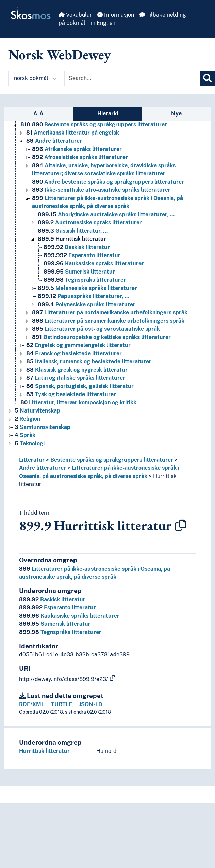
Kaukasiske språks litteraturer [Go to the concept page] (94, 263)
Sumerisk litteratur (55, 624)
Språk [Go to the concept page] (25, 435)
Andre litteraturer (43, 468)
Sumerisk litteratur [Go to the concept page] (79, 272)
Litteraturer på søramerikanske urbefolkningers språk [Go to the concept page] (108, 321)
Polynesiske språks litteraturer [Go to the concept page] (87, 304)
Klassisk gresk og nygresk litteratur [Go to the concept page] (77, 370)
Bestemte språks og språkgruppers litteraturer (112, 460)
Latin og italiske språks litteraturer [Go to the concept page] (76, 378)
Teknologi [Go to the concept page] (30, 443)
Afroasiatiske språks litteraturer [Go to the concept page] (80, 157)
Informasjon (116, 15)
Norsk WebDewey (59, 55)
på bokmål (72, 23)
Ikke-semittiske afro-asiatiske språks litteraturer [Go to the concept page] (101, 190)
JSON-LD (91, 704)
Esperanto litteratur (57, 608)
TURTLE (62, 704)
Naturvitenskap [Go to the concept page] (37, 411)
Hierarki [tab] (108, 114)
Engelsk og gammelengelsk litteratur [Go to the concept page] (78, 345)
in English (103, 23)
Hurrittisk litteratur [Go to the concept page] (72, 239)
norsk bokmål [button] (35, 78)
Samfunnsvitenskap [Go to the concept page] (43, 427)
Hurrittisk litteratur (44, 751)
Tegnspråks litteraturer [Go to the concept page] (85, 280)
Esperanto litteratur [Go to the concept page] (82, 255)
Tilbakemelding (163, 15)
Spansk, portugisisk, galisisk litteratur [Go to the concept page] (80, 386)
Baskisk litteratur (52, 599)
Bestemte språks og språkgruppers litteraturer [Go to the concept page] (94, 125)
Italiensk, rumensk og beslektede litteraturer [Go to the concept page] (89, 362)
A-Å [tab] (38, 114)
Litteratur (32, 460)
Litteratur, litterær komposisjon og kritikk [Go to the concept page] (78, 402)
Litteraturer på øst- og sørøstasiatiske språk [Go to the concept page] (96, 329)
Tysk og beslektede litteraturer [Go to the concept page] (71, 394)
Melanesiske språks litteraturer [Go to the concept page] (87, 288)
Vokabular (75, 15)
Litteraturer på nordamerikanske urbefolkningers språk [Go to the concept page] (110, 313)
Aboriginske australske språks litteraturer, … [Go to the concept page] (106, 214)
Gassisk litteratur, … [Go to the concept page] (73, 231)
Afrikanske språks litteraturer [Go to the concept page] (77, 149)
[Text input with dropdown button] (132, 78)
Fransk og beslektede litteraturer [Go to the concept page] (74, 353)
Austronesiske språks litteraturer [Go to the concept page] (90, 223)
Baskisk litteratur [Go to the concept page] (77, 247)
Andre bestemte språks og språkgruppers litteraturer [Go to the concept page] (108, 182)
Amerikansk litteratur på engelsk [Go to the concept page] (73, 133)
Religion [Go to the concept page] (27, 419)
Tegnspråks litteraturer (60, 632)
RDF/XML (32, 704)
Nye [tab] (176, 114)
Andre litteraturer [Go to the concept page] (54, 141)
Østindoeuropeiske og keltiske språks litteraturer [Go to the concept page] (101, 337)
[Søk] (208, 78)
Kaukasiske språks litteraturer (69, 616)
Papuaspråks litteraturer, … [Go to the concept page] (84, 296)
